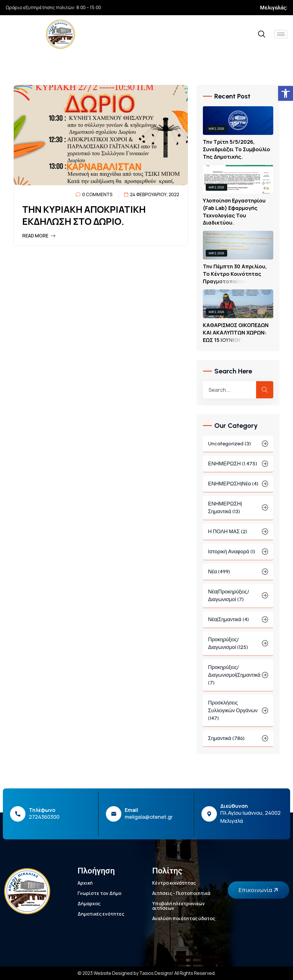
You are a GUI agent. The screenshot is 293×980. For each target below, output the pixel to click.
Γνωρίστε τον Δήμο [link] (99, 893)
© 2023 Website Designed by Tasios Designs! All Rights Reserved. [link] (147, 973)
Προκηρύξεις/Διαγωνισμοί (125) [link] (238, 645)
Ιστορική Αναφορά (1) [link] (238, 554)
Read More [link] (39, 236)
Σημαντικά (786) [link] (238, 740)
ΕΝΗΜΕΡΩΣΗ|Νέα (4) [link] (238, 486)
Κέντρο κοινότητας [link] (174, 883)
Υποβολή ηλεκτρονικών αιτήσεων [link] (179, 906)
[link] (286, 93)
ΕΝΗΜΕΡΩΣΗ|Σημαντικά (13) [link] (238, 510)
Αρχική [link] (85, 883)
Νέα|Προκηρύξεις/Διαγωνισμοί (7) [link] (238, 598)
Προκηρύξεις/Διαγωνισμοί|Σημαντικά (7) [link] (238, 677)
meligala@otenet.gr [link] (149, 817)
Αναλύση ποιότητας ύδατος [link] (184, 918)
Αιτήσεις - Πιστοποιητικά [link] (181, 893)
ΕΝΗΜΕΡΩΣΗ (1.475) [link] (238, 466)
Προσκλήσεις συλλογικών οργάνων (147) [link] (238, 713)
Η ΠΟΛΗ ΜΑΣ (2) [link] (238, 534)
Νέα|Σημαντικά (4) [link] (238, 622)
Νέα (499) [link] (238, 574)
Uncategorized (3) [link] (238, 446)
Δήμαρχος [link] (89, 904)
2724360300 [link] (44, 817)
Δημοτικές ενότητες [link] (101, 914)
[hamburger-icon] (281, 34)
